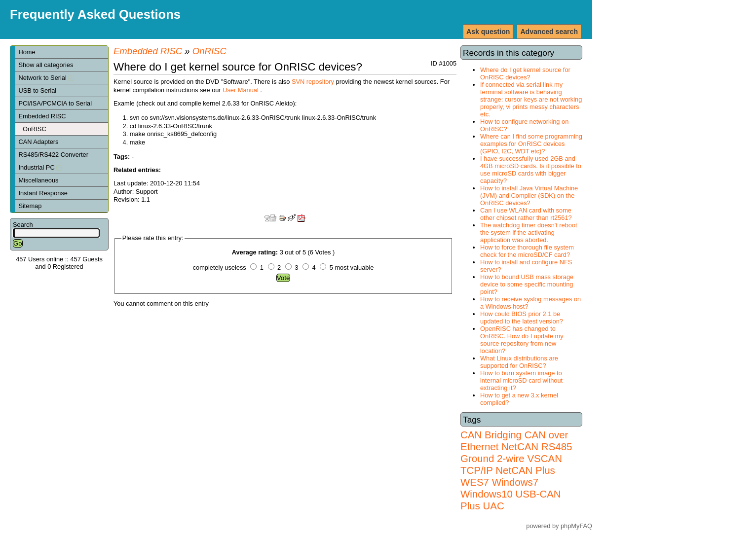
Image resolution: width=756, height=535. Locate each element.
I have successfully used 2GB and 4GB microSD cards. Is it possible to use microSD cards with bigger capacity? (531, 170)
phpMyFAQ (576, 526)
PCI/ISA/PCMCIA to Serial (55, 103)
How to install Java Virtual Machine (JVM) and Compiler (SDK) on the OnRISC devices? (529, 196)
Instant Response (43, 193)
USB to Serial (37, 90)
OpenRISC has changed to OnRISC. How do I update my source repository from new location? (522, 340)
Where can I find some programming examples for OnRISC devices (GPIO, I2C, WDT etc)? (531, 144)
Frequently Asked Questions (95, 14)
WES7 (475, 482)
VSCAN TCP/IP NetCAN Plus (511, 464)
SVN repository (313, 82)
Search (23, 225)
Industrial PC (40, 167)
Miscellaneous (38, 180)
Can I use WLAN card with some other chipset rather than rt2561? (526, 214)
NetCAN (520, 446)
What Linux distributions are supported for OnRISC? (519, 362)
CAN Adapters (38, 142)
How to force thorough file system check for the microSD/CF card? (527, 251)
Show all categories (46, 65)
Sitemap (30, 206)
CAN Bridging (491, 435)
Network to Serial (46, 78)
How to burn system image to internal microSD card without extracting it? (521, 380)
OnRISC (35, 129)
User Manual (241, 90)
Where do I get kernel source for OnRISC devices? (525, 73)
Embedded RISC (42, 116)
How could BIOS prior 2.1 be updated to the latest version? (522, 318)
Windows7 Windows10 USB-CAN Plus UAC (511, 494)
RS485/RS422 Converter (53, 155)
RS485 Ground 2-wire (516, 452)
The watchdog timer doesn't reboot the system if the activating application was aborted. (529, 232)
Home (27, 52)
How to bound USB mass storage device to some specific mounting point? (527, 284)
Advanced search (549, 32)
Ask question (488, 32)
